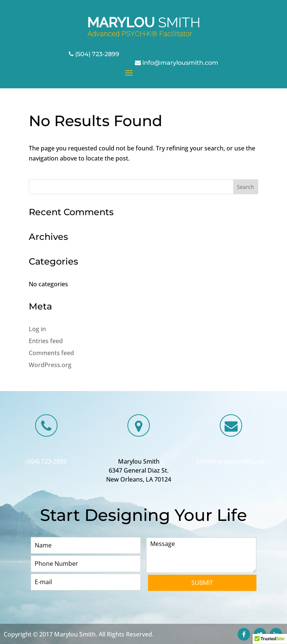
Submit (202, 583)
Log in (37, 329)
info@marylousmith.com (180, 63)
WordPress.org (50, 365)
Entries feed (46, 341)
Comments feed (51, 353)
